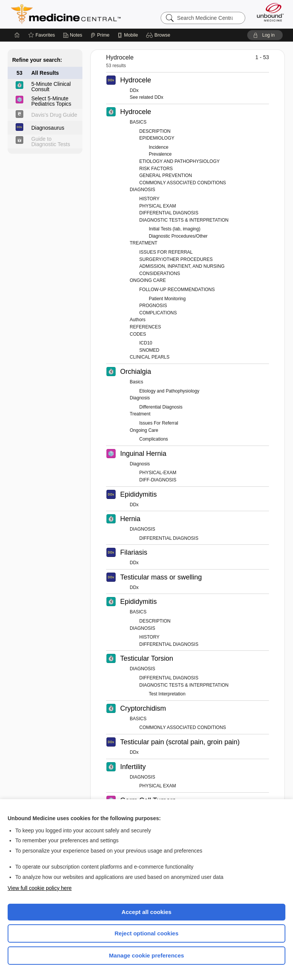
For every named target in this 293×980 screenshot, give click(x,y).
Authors (138, 320)
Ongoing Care (144, 430)
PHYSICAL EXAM (158, 206)
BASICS (138, 122)
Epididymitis (138, 494)
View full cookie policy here (40, 888)
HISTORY (149, 199)
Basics (136, 382)
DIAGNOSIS (142, 190)
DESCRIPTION (155, 131)
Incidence (159, 147)
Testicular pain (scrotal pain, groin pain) (180, 742)
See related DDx (146, 97)
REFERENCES (145, 327)
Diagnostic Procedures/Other (178, 236)
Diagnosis (140, 398)
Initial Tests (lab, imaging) (175, 229)
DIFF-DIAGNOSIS (158, 480)
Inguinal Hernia (143, 454)
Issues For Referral (159, 423)
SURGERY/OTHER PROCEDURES (176, 259)
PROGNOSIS (153, 306)
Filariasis (134, 552)
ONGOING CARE (148, 280)
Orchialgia (136, 372)
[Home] (17, 35)
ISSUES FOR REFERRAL (166, 252)
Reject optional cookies (146, 933)
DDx (134, 90)
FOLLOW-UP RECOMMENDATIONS (177, 290)
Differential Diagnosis (161, 407)
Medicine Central (70, 14)
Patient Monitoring (167, 299)
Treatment (140, 414)
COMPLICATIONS (158, 313)
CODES (138, 334)
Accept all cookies (147, 912)
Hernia (130, 519)
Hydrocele (136, 80)
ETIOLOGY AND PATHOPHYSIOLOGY (180, 161)
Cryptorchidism (143, 708)
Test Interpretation (167, 694)
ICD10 (146, 343)
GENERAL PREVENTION (166, 175)
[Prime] (100, 35)
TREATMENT (143, 243)
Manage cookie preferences (147, 955)
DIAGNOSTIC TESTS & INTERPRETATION (184, 220)
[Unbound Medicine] (268, 12)
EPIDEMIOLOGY (157, 138)
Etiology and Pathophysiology (169, 391)
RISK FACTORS (156, 169)
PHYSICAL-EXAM (158, 473)
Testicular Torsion (147, 658)
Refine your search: (37, 60)
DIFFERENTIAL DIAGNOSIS (169, 213)
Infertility (133, 767)
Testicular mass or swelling (161, 577)
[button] (159, 35)
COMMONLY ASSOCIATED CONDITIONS (183, 183)
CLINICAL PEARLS (150, 357)
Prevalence (160, 154)
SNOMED (149, 350)
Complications (154, 439)
